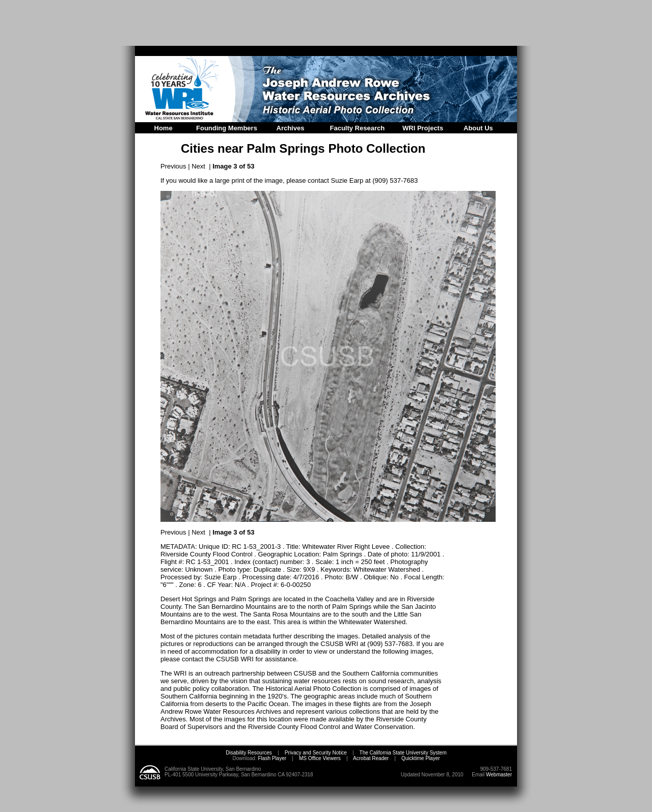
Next (198, 166)
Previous (173, 166)
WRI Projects (423, 128)
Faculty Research (358, 128)
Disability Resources (249, 753)
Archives (291, 128)
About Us (478, 128)
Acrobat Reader (371, 758)
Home (164, 128)
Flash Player (271, 758)
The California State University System (403, 753)
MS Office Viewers (320, 758)
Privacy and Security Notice (316, 753)
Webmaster (499, 775)
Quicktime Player (421, 758)
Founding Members (227, 128)
